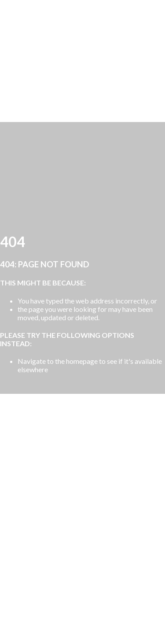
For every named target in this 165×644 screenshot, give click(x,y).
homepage (82, 361)
